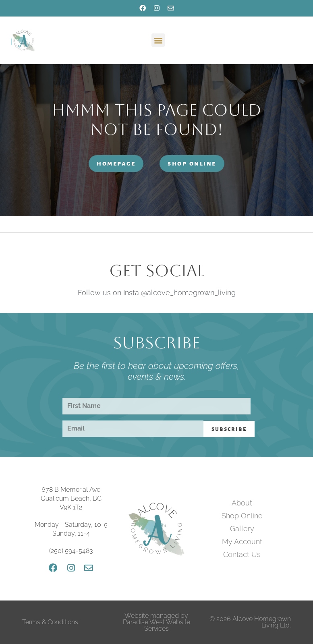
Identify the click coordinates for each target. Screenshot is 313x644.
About (242, 503)
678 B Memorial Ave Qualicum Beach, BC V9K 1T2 (71, 499)
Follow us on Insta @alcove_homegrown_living (157, 293)
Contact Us (242, 554)
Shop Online (242, 516)
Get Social (157, 271)
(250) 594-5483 (71, 551)
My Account (242, 541)
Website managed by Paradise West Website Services (156, 622)
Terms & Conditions (50, 622)
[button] (158, 40)
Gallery (242, 529)
